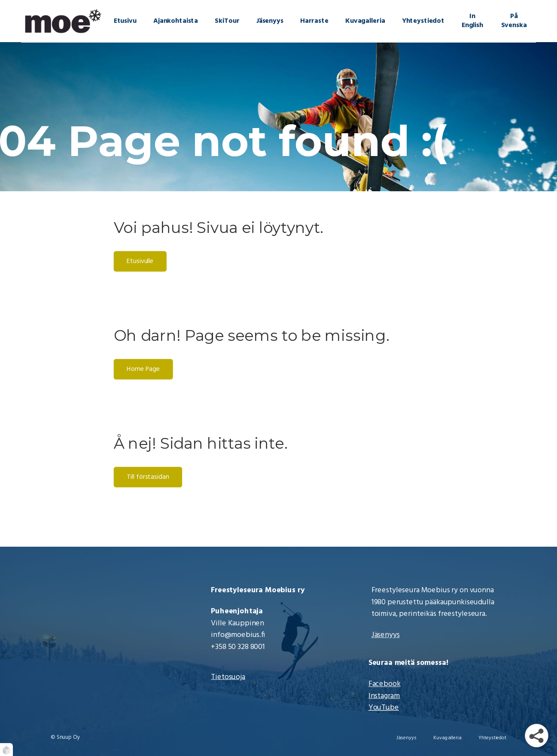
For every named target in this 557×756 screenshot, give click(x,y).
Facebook (385, 684)
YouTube (384, 708)
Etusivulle (140, 262)
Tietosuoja (228, 677)
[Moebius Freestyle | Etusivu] (63, 21)
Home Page (144, 370)
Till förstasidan (148, 477)
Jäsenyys (386, 635)
